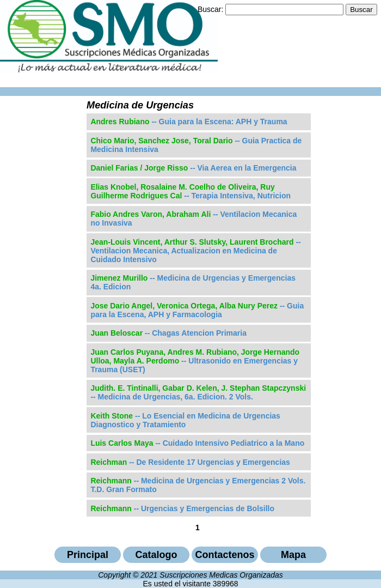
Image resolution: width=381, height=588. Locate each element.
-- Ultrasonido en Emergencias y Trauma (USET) (195, 361)
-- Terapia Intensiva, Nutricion (190, 191)
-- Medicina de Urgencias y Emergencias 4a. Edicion (193, 282)
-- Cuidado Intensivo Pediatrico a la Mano (197, 443)
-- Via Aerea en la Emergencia (193, 168)
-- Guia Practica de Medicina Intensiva (196, 145)
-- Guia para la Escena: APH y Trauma (189, 122)
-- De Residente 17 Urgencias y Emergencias (190, 462)
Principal (88, 555)
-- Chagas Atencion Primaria (168, 333)
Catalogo (156, 555)
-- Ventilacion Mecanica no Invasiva (193, 219)
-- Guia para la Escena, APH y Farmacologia (197, 310)
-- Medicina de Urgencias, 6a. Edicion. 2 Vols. (198, 392)
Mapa (293, 555)
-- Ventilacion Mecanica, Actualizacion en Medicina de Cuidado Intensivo (195, 251)
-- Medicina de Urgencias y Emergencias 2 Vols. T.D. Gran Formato (198, 485)
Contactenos (225, 555)
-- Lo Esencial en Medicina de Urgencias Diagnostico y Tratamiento (185, 420)
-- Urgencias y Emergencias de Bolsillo (182, 508)
